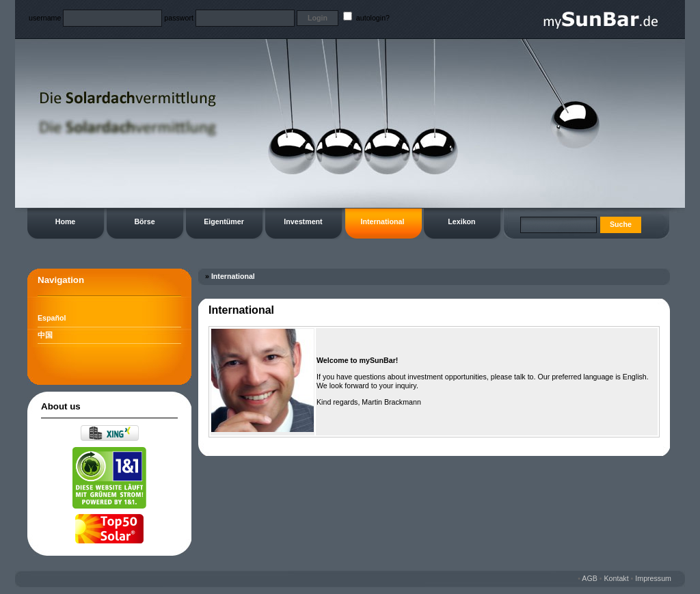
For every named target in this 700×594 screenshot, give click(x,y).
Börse (144, 221)
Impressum (653, 578)
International (383, 221)
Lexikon (461, 221)
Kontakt (617, 578)
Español (52, 318)
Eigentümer (224, 221)
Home (66, 221)
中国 (45, 335)
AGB (590, 578)
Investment (303, 221)
